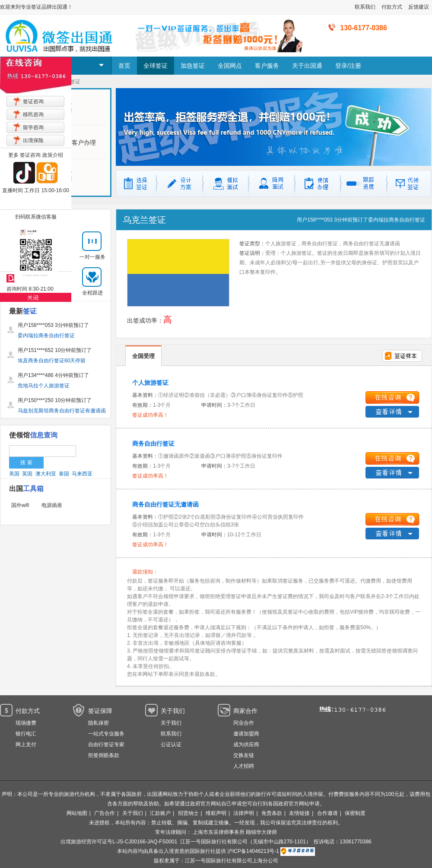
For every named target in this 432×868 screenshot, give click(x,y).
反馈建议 (419, 7)
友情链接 (299, 813)
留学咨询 (33, 127)
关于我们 (171, 723)
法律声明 (244, 813)
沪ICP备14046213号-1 (253, 851)
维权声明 (216, 813)
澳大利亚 (46, 474)
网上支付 (26, 744)
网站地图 (77, 813)
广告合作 (105, 813)
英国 (27, 474)
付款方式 (392, 7)
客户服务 (267, 66)
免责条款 (272, 813)
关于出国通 (307, 66)
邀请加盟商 (246, 734)
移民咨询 (33, 114)
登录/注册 (348, 66)
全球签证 (156, 66)
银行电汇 (26, 734)
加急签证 (193, 66)
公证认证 (171, 744)
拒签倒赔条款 (104, 755)
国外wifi (20, 505)
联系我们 (365, 7)
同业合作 (244, 723)
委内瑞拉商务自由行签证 (397, 220)
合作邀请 (327, 813)
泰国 (64, 474)
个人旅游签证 (150, 383)
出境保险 (33, 140)
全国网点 (230, 66)
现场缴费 (26, 723)
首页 (124, 66)
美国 (14, 474)
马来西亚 (82, 474)
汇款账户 (160, 813)
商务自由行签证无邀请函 (165, 504)
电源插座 (52, 505)
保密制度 (355, 813)
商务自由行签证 (153, 444)
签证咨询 (33, 101)
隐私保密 (98, 723)
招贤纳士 (188, 813)
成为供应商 (246, 744)
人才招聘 (244, 766)
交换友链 (244, 755)
